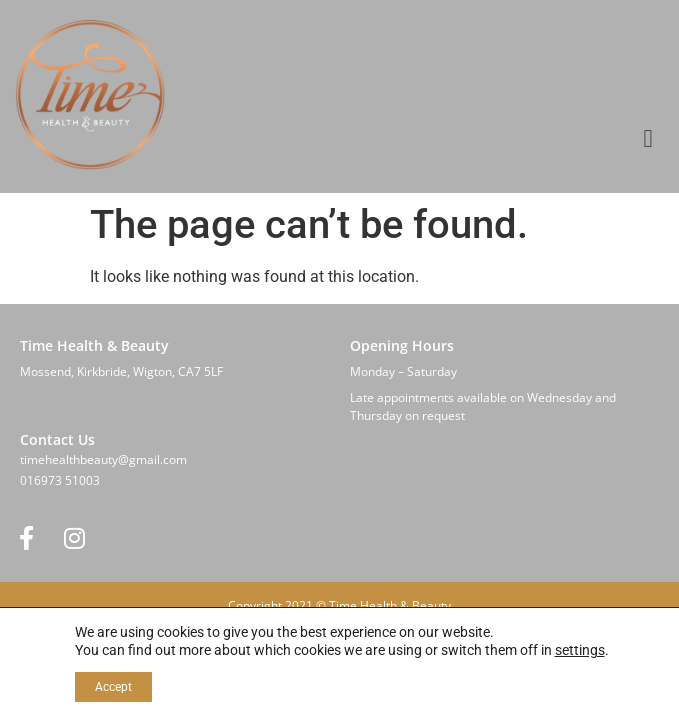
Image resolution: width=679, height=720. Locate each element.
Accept (113, 687)
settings (580, 650)
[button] (648, 139)
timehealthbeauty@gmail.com (103, 459)
